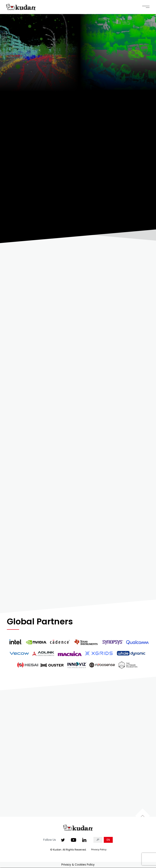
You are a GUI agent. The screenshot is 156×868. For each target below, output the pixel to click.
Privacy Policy (99, 850)
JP (98, 840)
